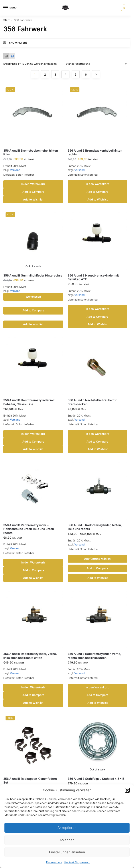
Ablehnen (67, 840)
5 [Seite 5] (76, 74)
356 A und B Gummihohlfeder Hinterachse (33, 275)
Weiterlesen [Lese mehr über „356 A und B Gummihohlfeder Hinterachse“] (33, 297)
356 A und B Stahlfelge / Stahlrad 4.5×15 (96, 779)
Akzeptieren (67, 828)
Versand (15, 170)
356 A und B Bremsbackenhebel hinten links (31, 152)
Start (6, 20)
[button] (127, 790)
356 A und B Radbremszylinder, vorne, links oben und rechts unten (30, 656)
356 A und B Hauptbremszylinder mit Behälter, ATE (93, 277)
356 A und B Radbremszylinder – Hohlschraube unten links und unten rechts (29, 529)
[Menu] (10, 8)
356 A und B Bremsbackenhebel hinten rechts (95, 152)
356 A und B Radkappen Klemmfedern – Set (31, 781)
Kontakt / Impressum (77, 862)
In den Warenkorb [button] (33, 184)
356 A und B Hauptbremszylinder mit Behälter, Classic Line (29, 402)
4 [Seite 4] (65, 74)
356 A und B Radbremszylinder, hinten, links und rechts (95, 527)
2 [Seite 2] (45, 74)
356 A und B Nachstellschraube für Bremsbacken (92, 402)
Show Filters (15, 43)
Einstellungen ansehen (67, 852)
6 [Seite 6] (86, 74)
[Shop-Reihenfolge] (97, 64)
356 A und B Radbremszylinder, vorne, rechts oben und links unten (94, 656)
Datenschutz (54, 862)
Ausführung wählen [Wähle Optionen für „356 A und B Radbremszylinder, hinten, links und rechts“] (97, 559)
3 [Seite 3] (55, 74)
